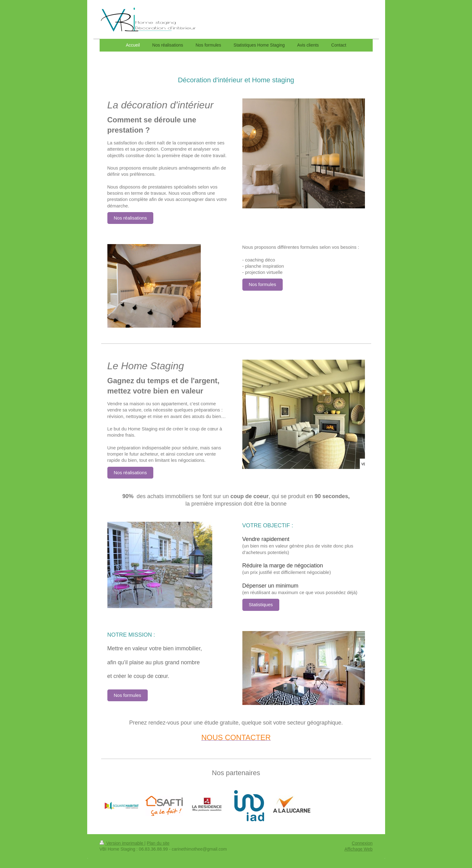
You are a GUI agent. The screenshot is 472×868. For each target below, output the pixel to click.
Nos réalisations (130, 218)
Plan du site (158, 843)
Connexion (362, 843)
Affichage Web (359, 849)
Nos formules (263, 284)
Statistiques (261, 604)
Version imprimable (122, 843)
